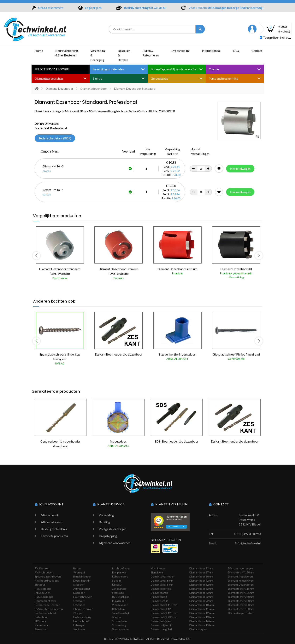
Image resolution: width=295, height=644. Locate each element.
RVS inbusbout (44, 597)
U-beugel (79, 625)
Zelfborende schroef (47, 605)
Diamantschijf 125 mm (164, 613)
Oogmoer (79, 605)
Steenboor (41, 629)
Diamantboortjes (161, 589)
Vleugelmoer (120, 605)
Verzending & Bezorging (98, 55)
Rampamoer (119, 572)
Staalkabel (118, 593)
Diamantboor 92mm (201, 601)
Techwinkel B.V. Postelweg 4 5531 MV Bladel (250, 520)
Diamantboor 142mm (202, 621)
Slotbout (40, 585)
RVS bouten (42, 568)
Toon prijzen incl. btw (275, 37)
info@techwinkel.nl (248, 543)
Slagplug (117, 580)
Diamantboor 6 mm (162, 580)
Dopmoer (79, 593)
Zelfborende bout (45, 613)
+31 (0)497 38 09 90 (247, 534)
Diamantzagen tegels (241, 568)
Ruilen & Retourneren (151, 53)
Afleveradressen (52, 522)
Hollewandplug (82, 617)
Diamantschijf (159, 597)
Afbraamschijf (82, 589)
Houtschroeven (83, 597)
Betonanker (119, 589)
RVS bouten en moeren (49, 609)
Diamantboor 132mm (202, 617)
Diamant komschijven (241, 580)
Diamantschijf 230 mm (164, 617)
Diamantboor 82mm (201, 597)
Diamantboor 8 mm (162, 585)
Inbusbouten (43, 593)
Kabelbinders (120, 576)
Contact (257, 51)
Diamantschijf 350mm (241, 605)
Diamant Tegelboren (240, 576)
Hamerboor (41, 625)
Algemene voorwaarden (115, 543)
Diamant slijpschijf (162, 625)
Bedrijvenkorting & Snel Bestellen (67, 53)
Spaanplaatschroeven (48, 576)
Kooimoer (79, 629)
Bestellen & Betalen (124, 55)
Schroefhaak (120, 621)
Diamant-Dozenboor (59, 88)
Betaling (104, 522)
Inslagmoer (119, 601)
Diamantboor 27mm (201, 572)
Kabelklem (118, 609)
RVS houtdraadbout (47, 580)
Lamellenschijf (121, 613)
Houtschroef (81, 621)
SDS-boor (40, 621)
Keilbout (117, 585)
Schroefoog (119, 625)
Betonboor (41, 617)
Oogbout (79, 601)
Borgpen (117, 617)
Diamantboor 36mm (201, 576)
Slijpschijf (79, 585)
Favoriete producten (54, 536)
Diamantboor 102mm (202, 605)
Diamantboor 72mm (201, 593)
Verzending (106, 515)
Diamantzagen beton (241, 613)
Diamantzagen (198, 629)
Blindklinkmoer (82, 576)
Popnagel (79, 572)
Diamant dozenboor (94, 88)
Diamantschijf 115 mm (164, 605)
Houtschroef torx (45, 601)
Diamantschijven (161, 621)
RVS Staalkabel (121, 597)
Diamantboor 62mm (201, 589)
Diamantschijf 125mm (241, 593)
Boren (77, 568)
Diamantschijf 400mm (241, 609)
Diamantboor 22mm (201, 568)
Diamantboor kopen (163, 576)
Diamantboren (159, 593)
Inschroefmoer (121, 568)
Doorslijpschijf (82, 580)
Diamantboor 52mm (201, 585)
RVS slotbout (43, 589)
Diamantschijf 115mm (241, 589)
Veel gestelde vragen (113, 529)
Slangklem (157, 572)
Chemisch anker (83, 609)
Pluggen (78, 613)
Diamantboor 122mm (202, 613)
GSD (189, 639)
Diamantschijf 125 (162, 609)
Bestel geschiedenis (54, 529)
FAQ (236, 51)
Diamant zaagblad (161, 629)
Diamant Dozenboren (241, 585)
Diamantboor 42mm (201, 580)
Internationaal (211, 51)
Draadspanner (121, 629)
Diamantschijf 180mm (241, 572)
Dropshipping (180, 51)
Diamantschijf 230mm (241, 597)
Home (39, 51)
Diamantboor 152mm (202, 625)
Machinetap (158, 568)
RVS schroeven (44, 572)
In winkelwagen (240, 168)
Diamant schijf (159, 601)
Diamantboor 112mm (202, 609)
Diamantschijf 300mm (241, 601)
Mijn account (50, 515)
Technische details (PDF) (55, 138)
